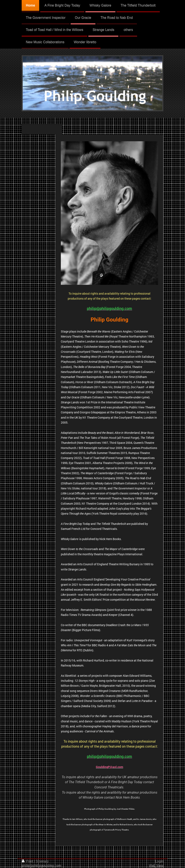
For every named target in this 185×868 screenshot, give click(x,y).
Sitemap (42, 861)
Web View (156, 865)
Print (28, 861)
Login (159, 861)
